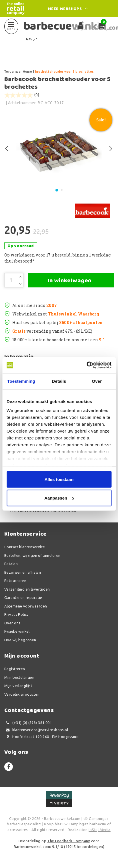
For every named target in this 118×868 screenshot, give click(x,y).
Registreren (15, 669)
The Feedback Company (68, 841)
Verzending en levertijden (27, 589)
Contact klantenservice (25, 547)
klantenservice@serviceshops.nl (36, 730)
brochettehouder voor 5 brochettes (64, 72)
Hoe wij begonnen (20, 640)
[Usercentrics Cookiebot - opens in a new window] (86, 365)
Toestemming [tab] (21, 381)
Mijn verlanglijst (18, 686)
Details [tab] (59, 381)
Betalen (11, 564)
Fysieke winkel (17, 631)
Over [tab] (97, 381)
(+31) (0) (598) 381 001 (28, 723)
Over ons (12, 623)
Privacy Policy (16, 614)
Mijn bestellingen (19, 677)
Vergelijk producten (22, 694)
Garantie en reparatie (23, 597)
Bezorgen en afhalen (23, 572)
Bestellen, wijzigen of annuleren (32, 555)
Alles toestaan (59, 479)
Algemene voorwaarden (26, 606)
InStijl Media (99, 830)
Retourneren (15, 581)
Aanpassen (59, 498)
